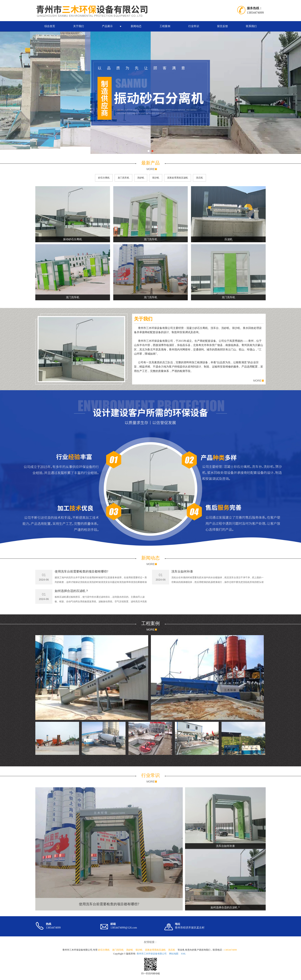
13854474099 (231, 950)
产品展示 (107, 26)
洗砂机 (141, 178)
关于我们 (79, 26)
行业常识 (194, 26)
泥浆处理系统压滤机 (178, 178)
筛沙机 (156, 178)
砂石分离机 (104, 178)
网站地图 (174, 954)
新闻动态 (136, 26)
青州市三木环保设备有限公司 (152, 954)
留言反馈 (222, 26)
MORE (150, 169)
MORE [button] (257, 381)
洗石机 (199, 178)
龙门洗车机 (123, 178)
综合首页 (50, 26)
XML (183, 954)
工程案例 (165, 26)
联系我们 (251, 26)
